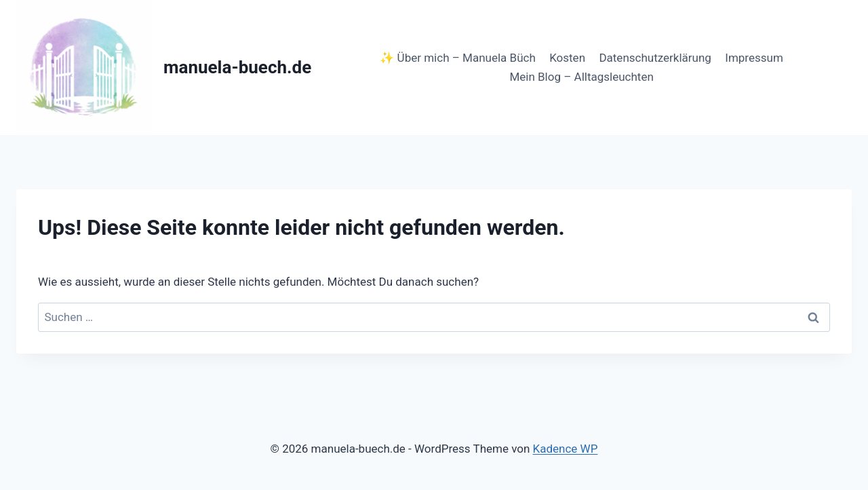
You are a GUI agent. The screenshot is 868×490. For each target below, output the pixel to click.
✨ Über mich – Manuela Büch (457, 58)
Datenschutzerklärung (655, 58)
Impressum (754, 58)
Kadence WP (566, 449)
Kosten (567, 58)
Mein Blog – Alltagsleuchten (581, 77)
